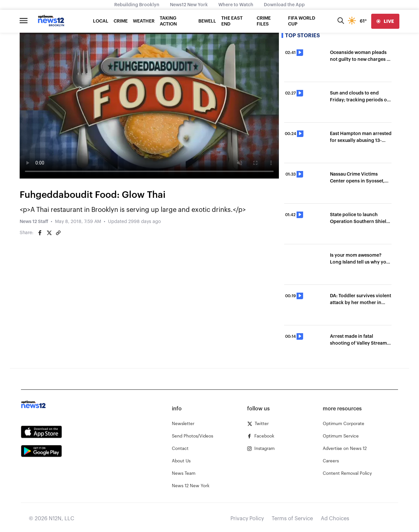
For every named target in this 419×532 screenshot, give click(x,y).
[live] (385, 21)
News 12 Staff (34, 222)
